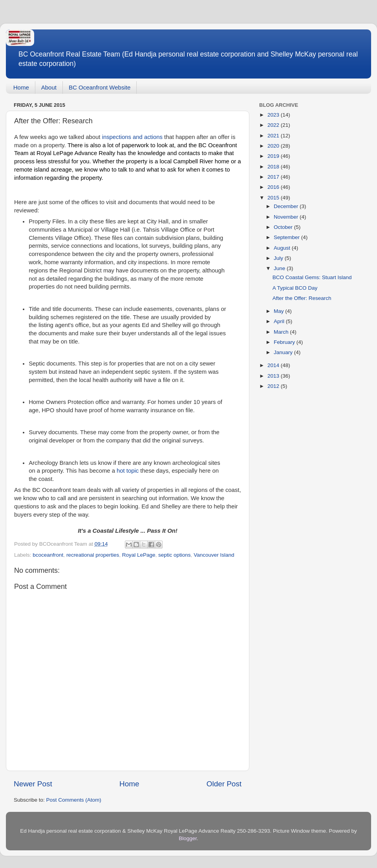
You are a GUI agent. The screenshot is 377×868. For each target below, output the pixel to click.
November (287, 217)
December (287, 206)
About (49, 87)
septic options (175, 555)
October (284, 227)
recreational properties (93, 555)
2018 (274, 167)
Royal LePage (139, 555)
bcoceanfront (48, 555)
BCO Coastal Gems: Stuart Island (312, 277)
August (283, 248)
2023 (274, 115)
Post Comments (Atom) (74, 800)
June (280, 268)
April (280, 321)
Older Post (224, 784)
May (279, 311)
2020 (274, 146)
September (287, 237)
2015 (274, 198)
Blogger (188, 838)
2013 (274, 376)
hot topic (128, 471)
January (284, 352)
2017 (274, 177)
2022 (274, 125)
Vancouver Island (214, 555)
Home (21, 87)
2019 (274, 156)
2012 (274, 386)
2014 (274, 365)
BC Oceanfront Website (100, 87)
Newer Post (33, 784)
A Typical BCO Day (295, 288)
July (279, 258)
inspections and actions (132, 137)
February (285, 342)
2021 (274, 136)
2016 (274, 187)
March (282, 332)
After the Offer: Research (302, 298)
